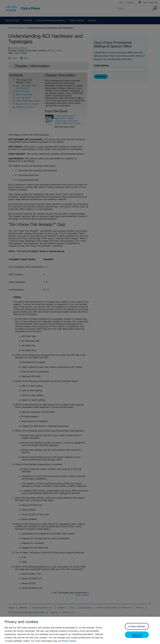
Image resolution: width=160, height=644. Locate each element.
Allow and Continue (137, 640)
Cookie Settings (137, 630)
